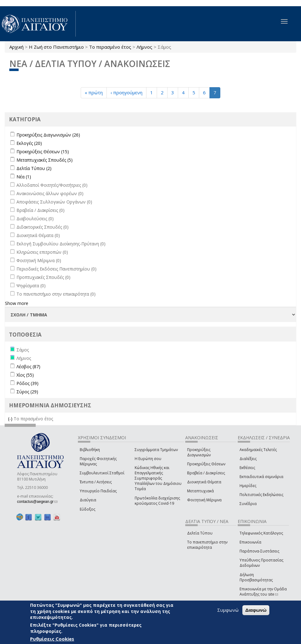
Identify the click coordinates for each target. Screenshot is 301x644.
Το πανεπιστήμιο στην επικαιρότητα (207, 545)
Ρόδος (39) (27, 383)
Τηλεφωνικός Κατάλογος (261, 533)
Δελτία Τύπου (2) (34, 168)
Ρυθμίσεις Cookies (52, 639)
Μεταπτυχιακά (200, 491)
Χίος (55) (25, 375)
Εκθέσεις (247, 468)
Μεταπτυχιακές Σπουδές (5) (45, 160)
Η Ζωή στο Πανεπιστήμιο (56, 47)
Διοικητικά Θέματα (204, 482)
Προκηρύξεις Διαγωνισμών (199, 452)
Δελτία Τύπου (200, 533)
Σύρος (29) (27, 392)
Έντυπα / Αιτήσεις (96, 482)
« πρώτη (94, 92)
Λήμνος (144, 47)
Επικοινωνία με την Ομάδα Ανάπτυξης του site (263, 592)
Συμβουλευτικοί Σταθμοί (102, 473)
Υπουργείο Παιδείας (98, 491)
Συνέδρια (248, 504)
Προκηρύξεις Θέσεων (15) (43, 152)
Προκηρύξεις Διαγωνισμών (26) (48, 135)
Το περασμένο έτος (110, 47)
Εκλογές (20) (29, 143)
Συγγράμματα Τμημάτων (156, 450)
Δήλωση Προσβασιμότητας (256, 577)
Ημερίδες (248, 486)
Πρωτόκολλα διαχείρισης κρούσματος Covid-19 (157, 501)
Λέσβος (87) (28, 367)
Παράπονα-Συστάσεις (259, 551)
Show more (17, 303)
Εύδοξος (88, 509)
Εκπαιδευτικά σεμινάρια (261, 477)
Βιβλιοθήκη (90, 450)
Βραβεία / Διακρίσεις (206, 473)
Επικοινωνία (250, 542)
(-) (11, 419)
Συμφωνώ (228, 610)
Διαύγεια (88, 500)
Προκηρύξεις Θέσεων (206, 464)
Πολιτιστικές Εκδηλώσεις (261, 495)
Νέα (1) (24, 177)
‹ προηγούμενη (126, 92)
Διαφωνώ (256, 610)
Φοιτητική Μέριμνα (204, 500)
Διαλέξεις (248, 459)
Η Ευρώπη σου (148, 459)
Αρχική (16, 47)
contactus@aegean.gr (37, 502)
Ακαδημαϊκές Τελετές (258, 450)
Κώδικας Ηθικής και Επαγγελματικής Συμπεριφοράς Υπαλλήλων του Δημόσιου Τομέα (158, 478)
